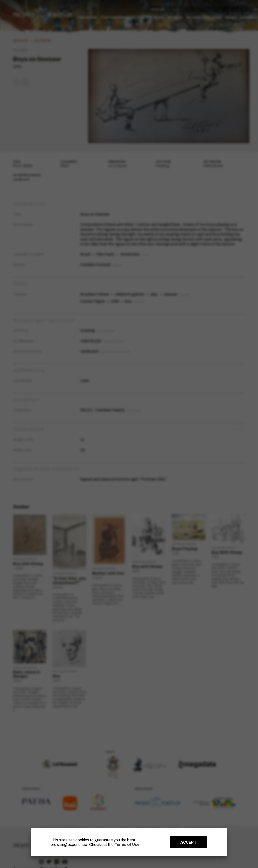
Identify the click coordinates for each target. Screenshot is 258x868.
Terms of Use (127, 844)
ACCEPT (188, 842)
